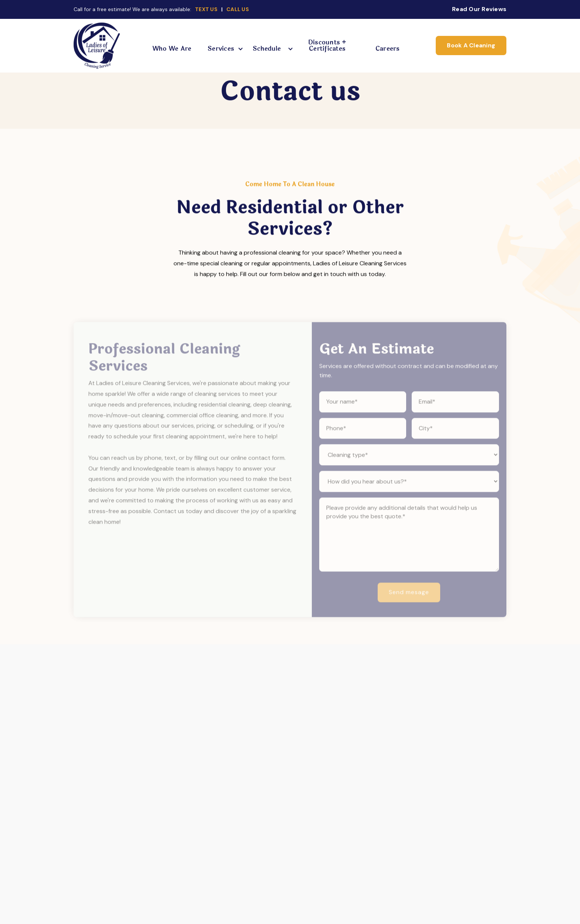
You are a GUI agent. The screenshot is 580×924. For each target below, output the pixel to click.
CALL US (238, 9)
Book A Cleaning (471, 45)
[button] (223, 49)
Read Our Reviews (479, 9)
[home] (97, 46)
